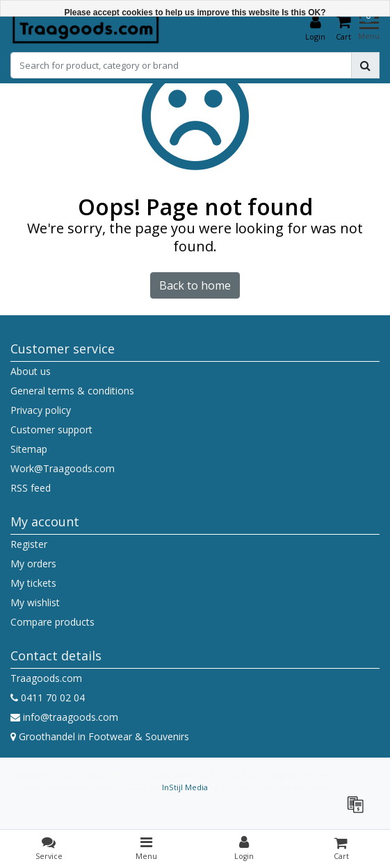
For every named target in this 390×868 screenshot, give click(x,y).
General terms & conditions (72, 391)
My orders (33, 564)
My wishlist (35, 602)
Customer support (51, 429)
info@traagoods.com (64, 717)
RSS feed (31, 488)
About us (31, 371)
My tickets (33, 583)
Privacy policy (41, 410)
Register (29, 544)
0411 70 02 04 (48, 698)
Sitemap (29, 449)
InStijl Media (185, 787)
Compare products (52, 622)
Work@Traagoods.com (63, 468)
